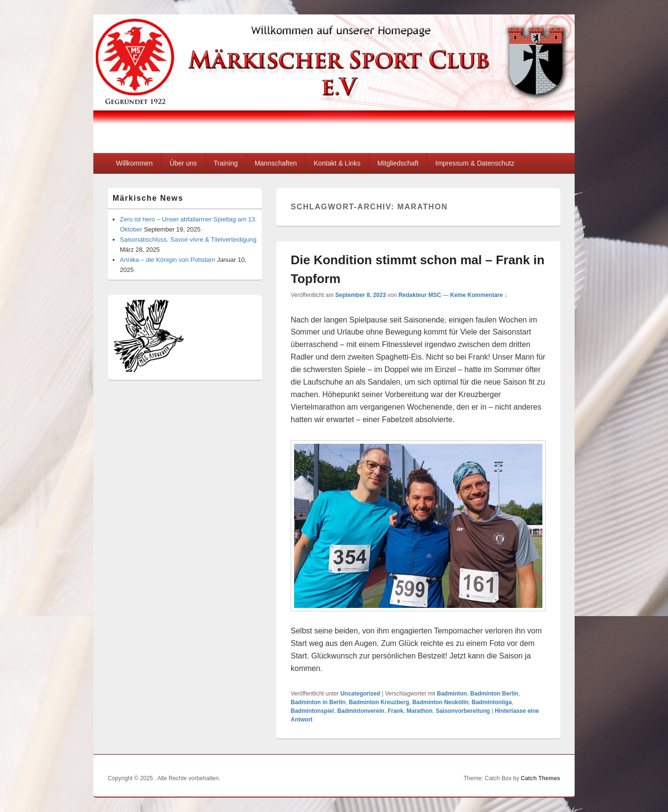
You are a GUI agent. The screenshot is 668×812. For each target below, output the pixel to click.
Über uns (183, 163)
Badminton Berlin (494, 694)
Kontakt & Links (337, 163)
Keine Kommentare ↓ (479, 295)
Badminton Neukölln (441, 702)
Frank (395, 711)
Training (226, 163)
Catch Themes (540, 778)
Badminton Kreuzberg (379, 702)
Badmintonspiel (312, 711)
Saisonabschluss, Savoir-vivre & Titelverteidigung (188, 239)
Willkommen (134, 163)
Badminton (452, 694)
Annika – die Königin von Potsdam (167, 260)
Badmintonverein (361, 711)
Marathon (420, 711)
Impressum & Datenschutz (475, 163)
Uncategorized (360, 694)
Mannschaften (276, 163)
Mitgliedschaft (398, 163)
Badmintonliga (492, 702)
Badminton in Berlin (318, 702)
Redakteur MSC (420, 295)
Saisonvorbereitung (463, 711)
